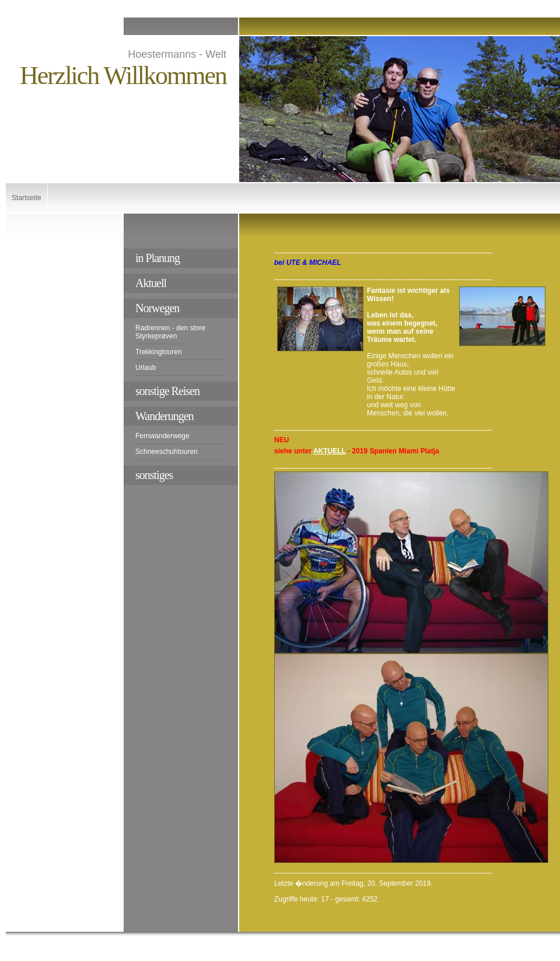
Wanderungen (164, 416)
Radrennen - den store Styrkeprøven (170, 332)
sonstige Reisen (167, 391)
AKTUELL (330, 451)
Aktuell (151, 283)
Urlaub (146, 368)
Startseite (27, 198)
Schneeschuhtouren (167, 452)
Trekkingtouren (159, 352)
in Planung (157, 258)
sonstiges (154, 475)
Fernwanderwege (162, 436)
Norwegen (157, 308)
